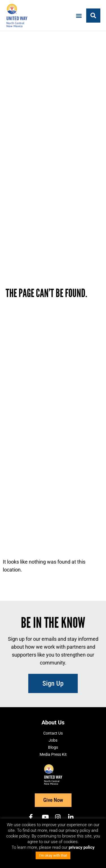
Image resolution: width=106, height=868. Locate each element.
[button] (79, 15)
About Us (53, 722)
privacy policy (82, 847)
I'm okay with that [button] (53, 855)
